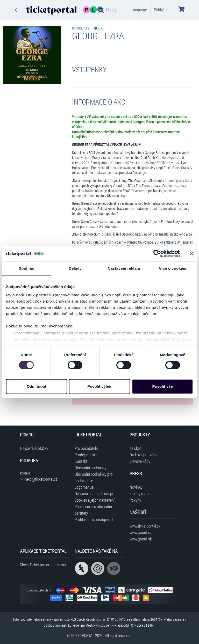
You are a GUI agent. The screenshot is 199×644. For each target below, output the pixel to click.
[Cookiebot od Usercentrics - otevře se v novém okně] (157, 253)
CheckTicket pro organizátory (43, 565)
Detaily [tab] (75, 268)
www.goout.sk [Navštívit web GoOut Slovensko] (141, 539)
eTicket (135, 448)
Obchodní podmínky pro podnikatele (94, 477)
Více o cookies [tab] (173, 268)
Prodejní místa (86, 455)
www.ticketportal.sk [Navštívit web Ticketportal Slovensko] (145, 526)
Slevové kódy (140, 461)
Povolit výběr (99, 387)
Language (139, 10)
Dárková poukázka (144, 455)
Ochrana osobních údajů (94, 493)
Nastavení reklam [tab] (124, 268)
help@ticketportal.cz (39, 479)
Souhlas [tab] (26, 268)
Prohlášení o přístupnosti (94, 519)
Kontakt (81, 461)
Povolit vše (163, 387)
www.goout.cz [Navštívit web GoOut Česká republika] (141, 532)
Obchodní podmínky (91, 468)
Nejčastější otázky (34, 448)
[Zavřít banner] (191, 253)
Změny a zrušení (142, 493)
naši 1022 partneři (34, 295)
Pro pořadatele (86, 448)
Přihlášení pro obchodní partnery (93, 510)
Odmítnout (37, 387)
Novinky (136, 487)
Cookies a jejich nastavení (95, 500)
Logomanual (84, 487)
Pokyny (135, 500)
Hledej (107, 10)
